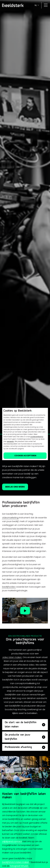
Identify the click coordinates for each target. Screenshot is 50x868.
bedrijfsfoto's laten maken (16, 862)
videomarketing (10, 518)
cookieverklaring (37, 437)
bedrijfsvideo (9, 587)
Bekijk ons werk (15, 487)
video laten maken (12, 657)
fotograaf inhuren (19, 866)
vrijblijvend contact (12, 841)
